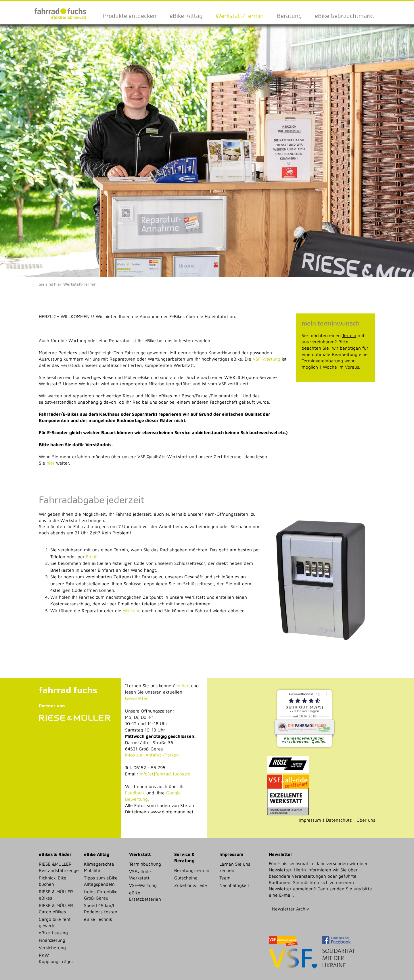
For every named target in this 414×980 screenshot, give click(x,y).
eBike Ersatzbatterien (145, 896)
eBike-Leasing (53, 933)
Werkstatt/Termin (240, 16)
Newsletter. (137, 698)
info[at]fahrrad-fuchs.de (165, 774)
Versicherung (52, 948)
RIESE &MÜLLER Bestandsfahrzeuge (59, 867)
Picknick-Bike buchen (53, 881)
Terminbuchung (145, 864)
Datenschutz (339, 820)
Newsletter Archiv (291, 909)
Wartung (132, 611)
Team (225, 878)
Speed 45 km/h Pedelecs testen (101, 908)
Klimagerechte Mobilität (99, 867)
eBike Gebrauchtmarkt (345, 16)
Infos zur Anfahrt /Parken (152, 755)
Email (92, 557)
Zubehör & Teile (191, 885)
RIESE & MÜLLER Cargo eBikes (56, 908)
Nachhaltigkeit (234, 885)
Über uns (366, 820)
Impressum (310, 820)
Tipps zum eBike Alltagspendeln (101, 881)
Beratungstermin (192, 870)
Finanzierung (52, 940)
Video (184, 686)
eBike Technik (98, 919)
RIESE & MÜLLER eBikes (56, 895)
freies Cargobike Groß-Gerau (101, 895)
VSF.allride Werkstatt (140, 875)
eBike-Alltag (186, 16)
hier (51, 463)
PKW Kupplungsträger (56, 958)
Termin (349, 335)
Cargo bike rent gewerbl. (55, 922)
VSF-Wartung (267, 359)
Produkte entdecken (130, 16)
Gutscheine (186, 878)
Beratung (289, 16)
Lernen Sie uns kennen (235, 867)
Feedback (135, 793)
